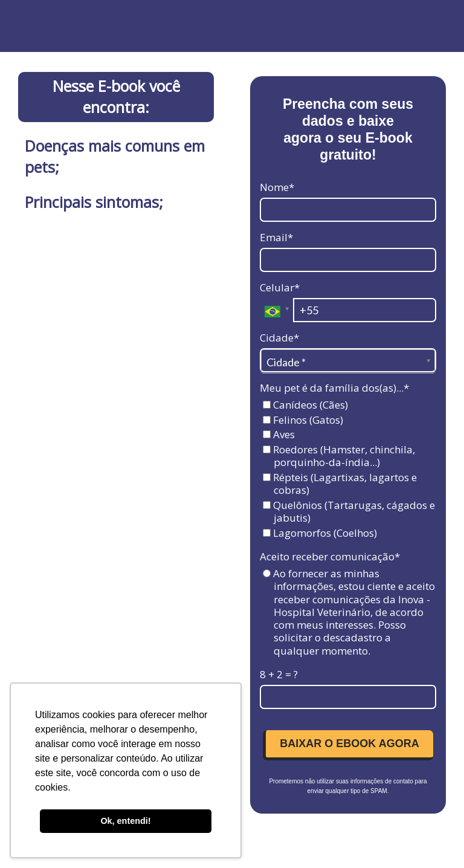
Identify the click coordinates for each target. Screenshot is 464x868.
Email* (276, 237)
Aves (279, 434)
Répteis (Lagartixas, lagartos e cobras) (340, 484)
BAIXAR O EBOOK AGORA (349, 743)
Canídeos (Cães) (305, 405)
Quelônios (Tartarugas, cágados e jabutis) (349, 512)
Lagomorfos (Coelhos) (320, 533)
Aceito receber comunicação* (330, 556)
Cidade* (279, 338)
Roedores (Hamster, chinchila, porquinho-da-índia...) (339, 456)
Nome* (277, 187)
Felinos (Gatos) (303, 420)
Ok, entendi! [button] (125, 821)
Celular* (280, 287)
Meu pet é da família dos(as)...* (334, 388)
